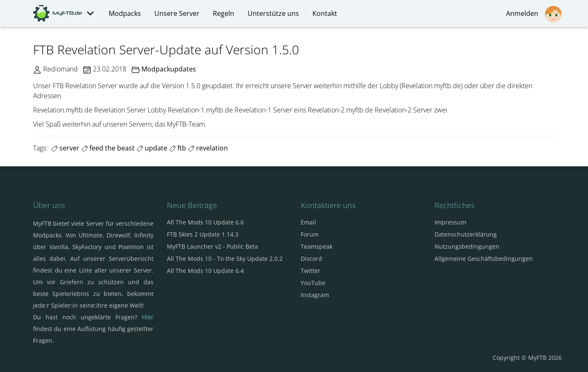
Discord (311, 259)
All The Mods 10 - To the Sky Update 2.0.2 (225, 259)
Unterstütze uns (273, 13)
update (152, 148)
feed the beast (108, 148)
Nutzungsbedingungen (467, 246)
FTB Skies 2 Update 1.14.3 (203, 234)
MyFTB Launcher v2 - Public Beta (212, 246)
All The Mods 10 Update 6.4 (205, 271)
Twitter (311, 271)
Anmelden (534, 14)
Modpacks (125, 13)
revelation (208, 148)
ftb (178, 148)
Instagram (315, 295)
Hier (148, 317)
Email (308, 222)
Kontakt (325, 13)
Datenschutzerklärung (466, 234)
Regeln (224, 13)
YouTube (313, 283)
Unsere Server (177, 13)
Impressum (450, 222)
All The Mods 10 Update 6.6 (205, 222)
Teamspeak (317, 246)
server (65, 148)
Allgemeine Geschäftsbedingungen (484, 259)
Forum (310, 234)
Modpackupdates (169, 69)
